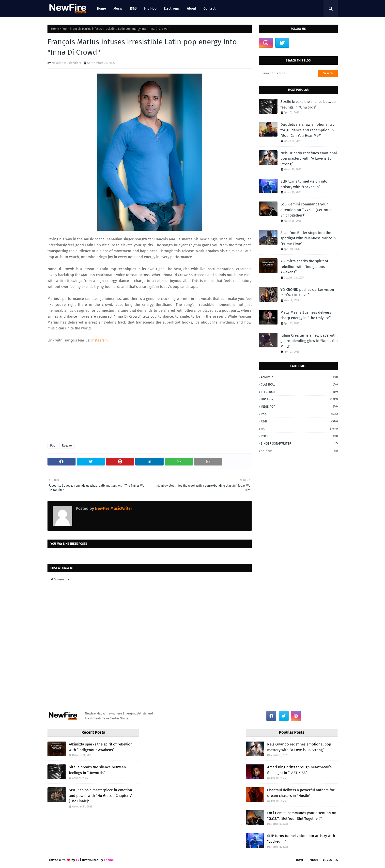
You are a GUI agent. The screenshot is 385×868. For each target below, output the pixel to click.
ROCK (299, 436)
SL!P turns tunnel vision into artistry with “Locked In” (304, 184)
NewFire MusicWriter (67, 63)
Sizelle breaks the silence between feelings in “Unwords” (309, 104)
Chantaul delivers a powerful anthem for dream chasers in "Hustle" (301, 793)
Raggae (67, 446)
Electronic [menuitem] (172, 8)
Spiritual (299, 451)
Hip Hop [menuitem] (150, 8)
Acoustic (299, 377)
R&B (299, 421)
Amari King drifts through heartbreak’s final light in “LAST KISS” (299, 770)
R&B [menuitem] (133, 8)
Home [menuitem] (101, 8)
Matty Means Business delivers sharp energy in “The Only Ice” (306, 315)
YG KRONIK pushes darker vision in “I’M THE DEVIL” (307, 292)
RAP (299, 429)
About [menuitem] (192, 8)
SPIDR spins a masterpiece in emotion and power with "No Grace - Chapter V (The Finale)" (100, 796)
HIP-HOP (299, 399)
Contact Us (330, 860)
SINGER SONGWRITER (299, 443)
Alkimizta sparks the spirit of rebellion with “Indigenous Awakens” (304, 267)
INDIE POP (299, 407)
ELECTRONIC (299, 392)
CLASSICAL (299, 384)
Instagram (100, 340)
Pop (64, 29)
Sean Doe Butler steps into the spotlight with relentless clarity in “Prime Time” (308, 238)
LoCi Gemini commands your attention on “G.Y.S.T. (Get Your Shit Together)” (306, 210)
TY (77, 860)
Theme (109, 860)
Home (55, 29)
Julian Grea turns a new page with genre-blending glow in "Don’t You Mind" (309, 341)
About (314, 860)
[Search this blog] (289, 73)
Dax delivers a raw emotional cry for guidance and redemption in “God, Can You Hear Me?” (307, 130)
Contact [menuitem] (209, 8)
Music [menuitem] (118, 8)
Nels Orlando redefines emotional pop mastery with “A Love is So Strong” (309, 159)
